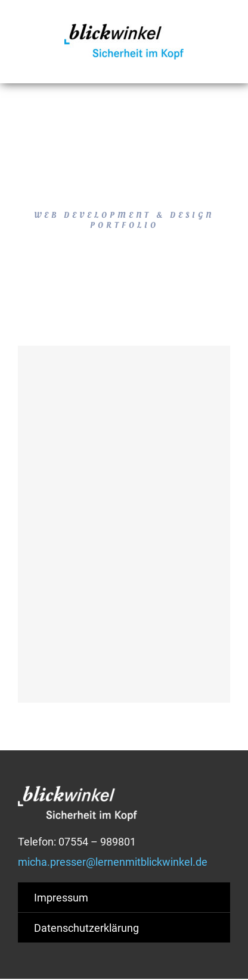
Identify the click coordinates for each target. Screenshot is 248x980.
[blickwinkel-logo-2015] (124, 29)
